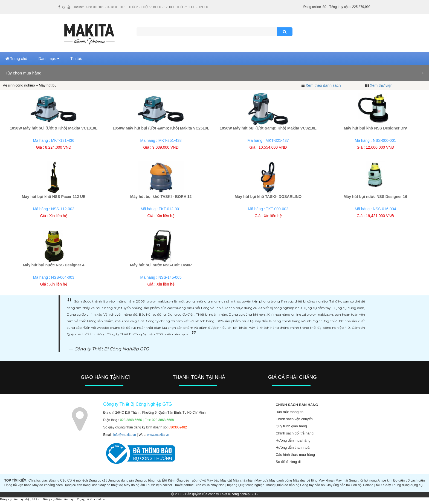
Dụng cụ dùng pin (121, 480)
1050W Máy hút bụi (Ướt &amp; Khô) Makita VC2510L (161, 128)
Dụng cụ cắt (98, 480)
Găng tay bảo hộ (312, 485)
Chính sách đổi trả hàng (295, 433)
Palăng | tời (371, 485)
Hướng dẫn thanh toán (293, 447)
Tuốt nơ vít (198, 480)
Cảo (63, 480)
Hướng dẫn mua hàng (293, 440)
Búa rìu (54, 480)
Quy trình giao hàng (291, 426)
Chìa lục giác (38, 480)
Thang (270, 485)
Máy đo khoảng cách (47, 485)
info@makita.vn (125, 435)
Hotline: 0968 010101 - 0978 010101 (99, 7)
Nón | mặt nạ (228, 485)
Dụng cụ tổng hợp (148, 480)
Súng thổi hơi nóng (363, 480)
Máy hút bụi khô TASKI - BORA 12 (161, 197)
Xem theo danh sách (323, 85)
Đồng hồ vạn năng (18, 485)
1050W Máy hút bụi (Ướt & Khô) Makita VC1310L (54, 128)
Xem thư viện (381, 85)
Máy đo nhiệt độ (111, 485)
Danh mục (49, 59)
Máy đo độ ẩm (134, 485)
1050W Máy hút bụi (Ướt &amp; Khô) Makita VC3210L (268, 128)
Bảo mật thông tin (289, 412)
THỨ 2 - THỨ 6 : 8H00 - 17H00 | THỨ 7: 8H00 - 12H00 (168, 7)
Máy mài (342, 480)
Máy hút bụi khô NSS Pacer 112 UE (54, 197)
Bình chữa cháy (206, 485)
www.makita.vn (158, 435)
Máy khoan (327, 480)
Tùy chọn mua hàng (23, 73)
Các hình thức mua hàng (295, 455)
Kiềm (172, 480)
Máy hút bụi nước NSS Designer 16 (375, 197)
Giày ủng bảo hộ (338, 485)
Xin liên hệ (58, 216)
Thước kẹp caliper (159, 485)
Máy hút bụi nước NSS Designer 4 (54, 265)
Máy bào (213, 480)
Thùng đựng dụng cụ (407, 485)
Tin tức (76, 59)
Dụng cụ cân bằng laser (81, 485)
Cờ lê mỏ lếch (78, 480)
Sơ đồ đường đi (288, 462)
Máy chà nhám (244, 480)
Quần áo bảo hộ (287, 485)
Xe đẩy (386, 485)
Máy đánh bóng (281, 480)
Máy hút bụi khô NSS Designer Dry (376, 128)
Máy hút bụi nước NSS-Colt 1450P (161, 265)
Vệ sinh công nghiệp (19, 85)
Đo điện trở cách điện (409, 480)
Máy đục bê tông (305, 480)
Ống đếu (183, 480)
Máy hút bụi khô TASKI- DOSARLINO (268, 197)
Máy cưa (262, 480)
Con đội (356, 485)
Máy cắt (226, 480)
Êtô (164, 480)
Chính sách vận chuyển (294, 419)
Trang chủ (16, 59)
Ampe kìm (385, 480)
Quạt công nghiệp (251, 485)
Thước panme (183, 485)
